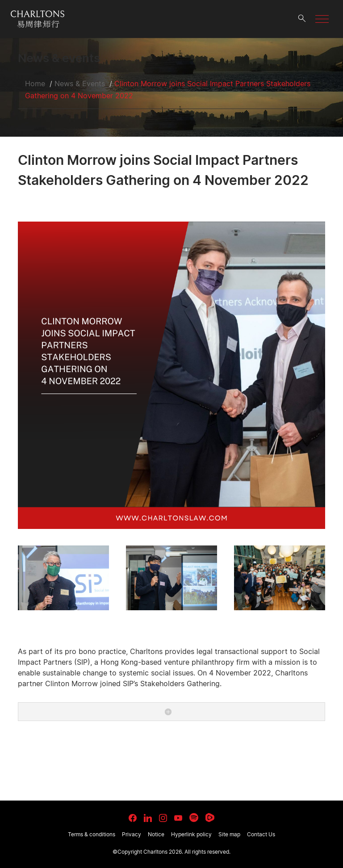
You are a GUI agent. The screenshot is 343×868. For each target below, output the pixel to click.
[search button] (302, 19)
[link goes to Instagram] (163, 818)
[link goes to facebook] (133, 818)
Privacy (132, 834)
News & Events (80, 84)
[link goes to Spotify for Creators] (194, 818)
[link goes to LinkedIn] (148, 817)
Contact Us (261, 834)
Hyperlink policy (191, 834)
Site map (229, 834)
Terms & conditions (92, 834)
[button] (322, 19)
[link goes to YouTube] (178, 818)
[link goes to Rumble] (210, 818)
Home (35, 84)
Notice (156, 834)
